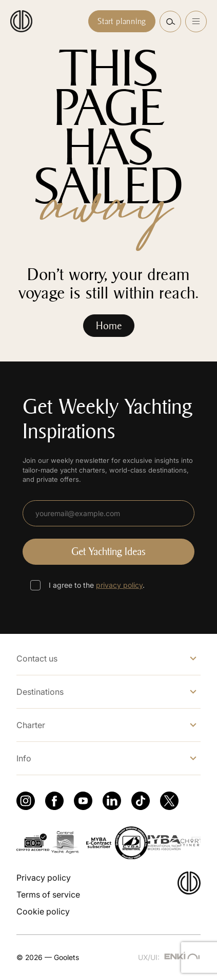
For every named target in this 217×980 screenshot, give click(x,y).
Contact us (37, 658)
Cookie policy (43, 911)
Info (24, 758)
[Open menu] (196, 22)
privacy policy (119, 585)
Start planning (122, 21)
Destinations (40, 692)
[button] (170, 22)
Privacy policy (44, 878)
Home (109, 326)
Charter (31, 725)
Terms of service (48, 894)
